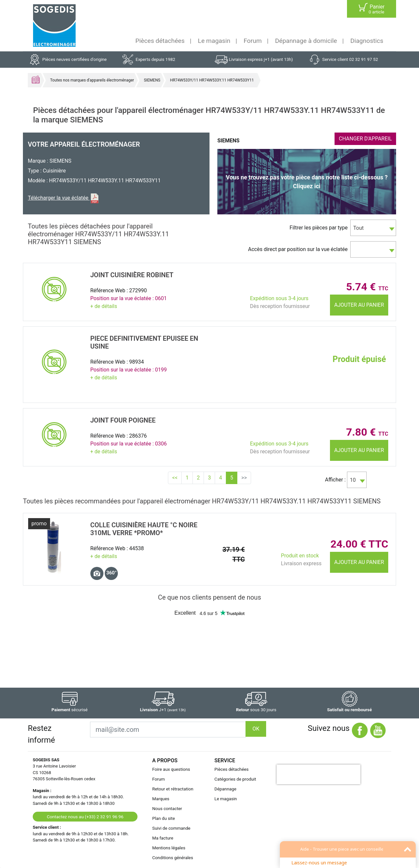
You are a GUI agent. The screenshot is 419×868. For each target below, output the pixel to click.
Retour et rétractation (173, 789)
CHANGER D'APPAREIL (365, 139)
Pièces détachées (160, 41)
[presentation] (319, 774)
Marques (161, 799)
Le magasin (214, 41)
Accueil (36, 80)
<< (175, 478)
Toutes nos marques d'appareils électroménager (92, 80)
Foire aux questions (171, 769)
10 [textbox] (353, 480)
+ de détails (104, 306)
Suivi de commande (171, 828)
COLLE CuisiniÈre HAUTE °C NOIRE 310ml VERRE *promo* (144, 529)
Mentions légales (169, 848)
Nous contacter (167, 809)
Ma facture (163, 838)
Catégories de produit (235, 779)
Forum (253, 41)
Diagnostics (367, 41)
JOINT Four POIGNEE (123, 420)
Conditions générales (173, 858)
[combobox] (373, 228)
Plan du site (164, 818)
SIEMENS (152, 80)
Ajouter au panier (359, 305)
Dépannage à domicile (306, 41)
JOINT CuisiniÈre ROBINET (132, 275)
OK (256, 729)
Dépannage (225, 789)
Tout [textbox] (358, 228)
